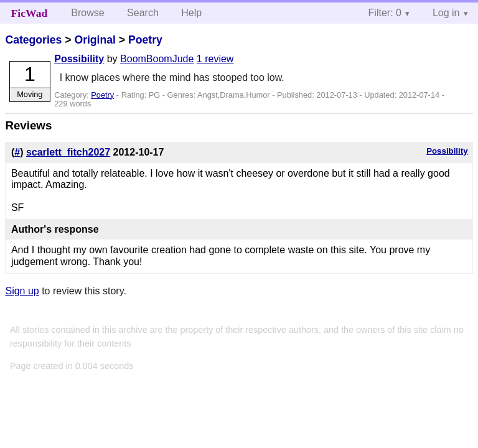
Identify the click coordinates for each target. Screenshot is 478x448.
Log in (446, 13)
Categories (33, 40)
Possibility (79, 59)
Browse (87, 13)
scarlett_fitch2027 (68, 152)
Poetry (145, 40)
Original (95, 40)
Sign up (22, 291)
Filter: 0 (385, 13)
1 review (215, 59)
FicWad (30, 13)
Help (191, 13)
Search (143, 13)
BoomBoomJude (157, 59)
